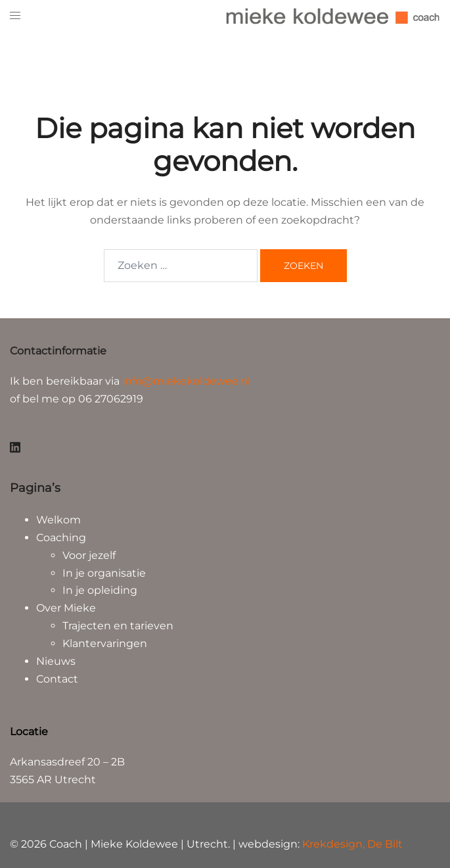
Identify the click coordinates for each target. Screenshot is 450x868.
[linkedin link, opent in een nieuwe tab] (15, 446)
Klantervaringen (105, 643)
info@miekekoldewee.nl (186, 381)
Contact (57, 679)
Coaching (61, 538)
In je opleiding (100, 590)
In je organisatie (104, 573)
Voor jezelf (89, 555)
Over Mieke (66, 608)
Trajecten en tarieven (118, 626)
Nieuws (56, 661)
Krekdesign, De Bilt (352, 844)
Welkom (58, 520)
